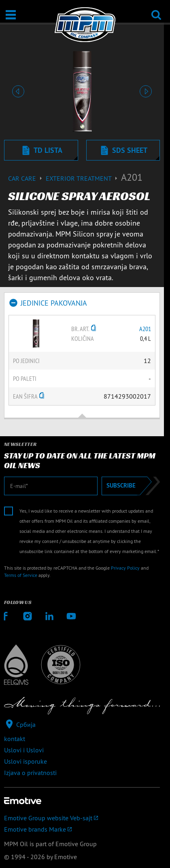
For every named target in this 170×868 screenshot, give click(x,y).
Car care (27, 178)
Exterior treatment (83, 178)
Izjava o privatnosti (30, 773)
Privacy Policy (125, 568)
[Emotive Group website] (82, 818)
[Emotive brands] (82, 829)
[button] (18, 91)
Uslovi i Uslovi (24, 750)
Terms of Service (21, 575)
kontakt (15, 739)
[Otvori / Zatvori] (11, 15)
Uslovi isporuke (25, 761)
